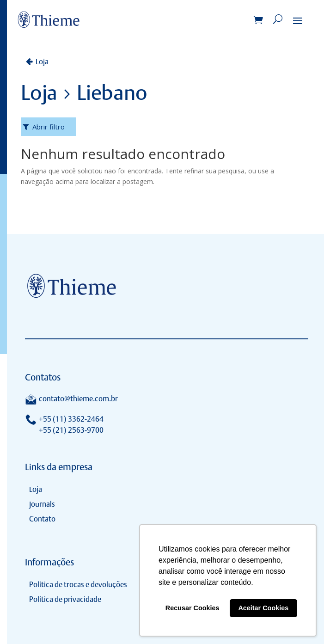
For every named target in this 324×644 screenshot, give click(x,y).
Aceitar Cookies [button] (263, 608)
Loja (42, 62)
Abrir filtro (49, 127)
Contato (42, 519)
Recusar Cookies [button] (193, 608)
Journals (42, 504)
